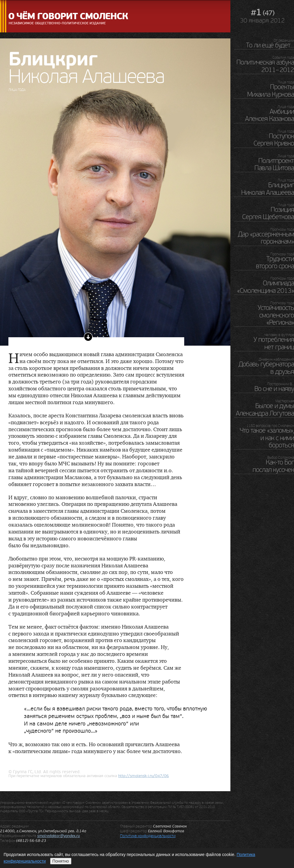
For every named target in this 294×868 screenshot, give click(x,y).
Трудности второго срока (275, 263)
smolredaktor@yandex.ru (58, 836)
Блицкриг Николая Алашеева (268, 189)
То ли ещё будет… (270, 45)
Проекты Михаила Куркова (271, 91)
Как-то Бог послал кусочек (273, 466)
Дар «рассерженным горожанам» (266, 238)
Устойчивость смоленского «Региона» (276, 315)
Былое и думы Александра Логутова (265, 410)
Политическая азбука (265, 66)
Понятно (61, 861)
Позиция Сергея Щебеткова (268, 213)
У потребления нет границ (274, 343)
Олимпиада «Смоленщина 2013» (265, 287)
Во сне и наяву (274, 389)
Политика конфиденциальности (148, 836)
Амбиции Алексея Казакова (270, 115)
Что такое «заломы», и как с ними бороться (267, 438)
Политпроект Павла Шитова (274, 164)
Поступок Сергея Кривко (274, 140)
